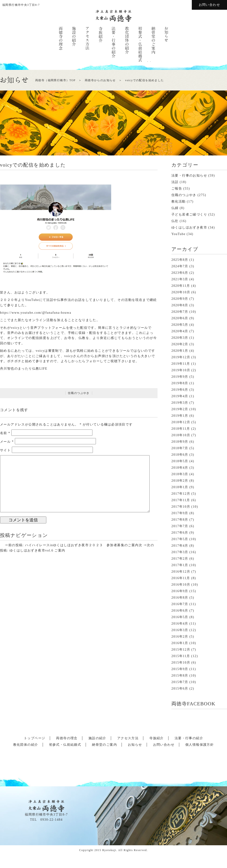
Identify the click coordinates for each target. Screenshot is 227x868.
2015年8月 (180, 676)
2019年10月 (181, 370)
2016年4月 (180, 624)
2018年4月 (180, 468)
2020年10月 (181, 292)
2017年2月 (180, 559)
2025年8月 (180, 260)
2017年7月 (180, 526)
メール (7, 442)
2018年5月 (180, 461)
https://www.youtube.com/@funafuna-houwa (36, 313)
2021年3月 (180, 279)
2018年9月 (180, 442)
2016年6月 (180, 611)
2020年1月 (180, 351)
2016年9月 (180, 591)
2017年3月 (180, 552)
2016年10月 (181, 585)
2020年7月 (180, 312)
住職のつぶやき (79, 393)
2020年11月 (181, 286)
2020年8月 (180, 305)
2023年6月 (180, 273)
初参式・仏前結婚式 (65, 745)
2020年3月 (180, 338)
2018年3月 (180, 474)
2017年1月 (180, 565)
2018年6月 (180, 455)
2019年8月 (180, 383)
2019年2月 (180, 409)
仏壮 (175, 221)
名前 (5, 433)
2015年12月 (181, 650)
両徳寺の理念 (67, 738)
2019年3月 (180, 403)
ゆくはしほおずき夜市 (189, 227)
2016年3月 (180, 630)
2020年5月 (180, 325)
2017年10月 (181, 507)
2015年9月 (180, 669)
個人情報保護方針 (200, 745)
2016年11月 (181, 578)
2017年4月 (180, 546)
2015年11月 (181, 656)
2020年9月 (180, 299)
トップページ (35, 738)
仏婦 (175, 208)
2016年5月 (180, 617)
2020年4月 (180, 331)
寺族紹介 (157, 738)
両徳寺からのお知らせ (100, 80)
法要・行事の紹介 (189, 738)
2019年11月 (181, 364)
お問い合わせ (209, 5)
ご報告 (177, 189)
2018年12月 (181, 422)
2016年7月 (180, 604)
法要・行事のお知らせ (189, 176)
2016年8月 (180, 598)
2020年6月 (180, 318)
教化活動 (179, 202)
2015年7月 (180, 682)
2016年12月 (181, 572)
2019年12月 (181, 357)
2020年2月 (180, 344)
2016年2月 (180, 637)
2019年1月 (180, 416)
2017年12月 (181, 494)
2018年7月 (180, 448)
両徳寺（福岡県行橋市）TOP (55, 80)
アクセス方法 (128, 738)
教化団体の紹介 (26, 745)
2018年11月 (181, 429)
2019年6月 (180, 390)
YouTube (178, 234)
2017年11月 (181, 500)
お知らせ (135, 745)
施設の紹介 (97, 738)
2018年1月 (180, 487)
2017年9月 (180, 513)
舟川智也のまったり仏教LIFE (24, 369)
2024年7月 (180, 266)
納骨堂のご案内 (104, 745)
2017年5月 (180, 539)
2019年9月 (180, 377)
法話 (175, 182)
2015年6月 (180, 689)
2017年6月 (180, 533)
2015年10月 (181, 663)
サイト (5, 450)
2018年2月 (180, 481)
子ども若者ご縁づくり (189, 215)
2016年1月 (180, 643)
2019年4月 (180, 396)
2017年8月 (180, 520)
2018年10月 (181, 435)
